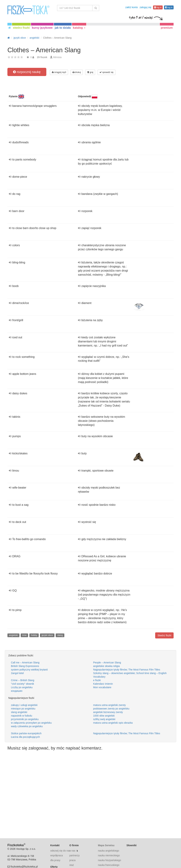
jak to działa (63, 28)
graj (90, 72)
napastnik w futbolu (22, 716)
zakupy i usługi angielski (24, 705)
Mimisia (57, 57)
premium (167, 28)
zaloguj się (145, 7)
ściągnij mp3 (59, 72)
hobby (34, 635)
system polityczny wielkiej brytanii (29, 670)
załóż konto (132, 7)
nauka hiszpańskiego (110, 860)
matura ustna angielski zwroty (109, 705)
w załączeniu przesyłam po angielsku (31, 723)
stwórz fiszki (21, 28)
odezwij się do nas (60, 851)
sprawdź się (106, 72)
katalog (79, 28)
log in (158, 7)
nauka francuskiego (109, 865)
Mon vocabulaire (102, 687)
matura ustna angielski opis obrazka (113, 723)
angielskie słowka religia (106, 666)
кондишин (17, 691)
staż (72, 865)
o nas (72, 851)
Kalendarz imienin (103, 684)
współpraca (57, 855)
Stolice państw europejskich (26, 733)
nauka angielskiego (109, 851)
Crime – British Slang (23, 680)
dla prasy (55, 860)
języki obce (47, 635)
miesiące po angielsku (23, 709)
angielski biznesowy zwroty (108, 712)
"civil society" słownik (23, 684)
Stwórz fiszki (164, 635)
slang (60, 635)
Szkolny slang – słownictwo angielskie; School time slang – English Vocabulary (130, 675)
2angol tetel (17, 673)
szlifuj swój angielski (104, 719)
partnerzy (74, 855)
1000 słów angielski (104, 716)
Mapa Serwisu (106, 845)
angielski (14, 635)
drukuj (77, 72)
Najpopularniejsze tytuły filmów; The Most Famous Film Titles (127, 670)
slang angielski (19, 712)
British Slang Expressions (25, 666)
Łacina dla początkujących (25, 737)
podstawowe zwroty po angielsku (111, 709)
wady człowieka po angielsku (27, 726)
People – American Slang (107, 663)
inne (24, 635)
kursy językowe (42, 28)
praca (72, 860)
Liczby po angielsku (22, 687)
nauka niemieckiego (109, 855)
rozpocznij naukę (27, 72)
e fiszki (97, 680)
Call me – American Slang (25, 663)
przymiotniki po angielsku (25, 719)
